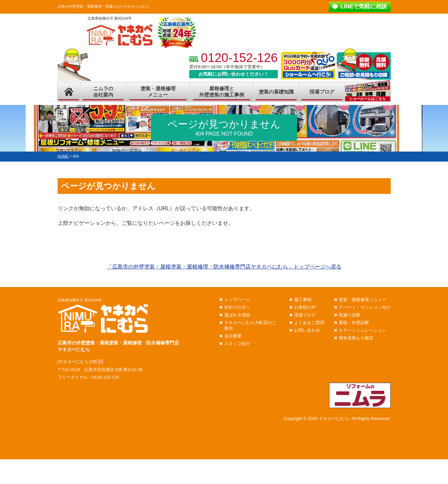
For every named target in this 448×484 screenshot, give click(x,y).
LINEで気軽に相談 (364, 6)
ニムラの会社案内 (103, 92)
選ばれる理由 (237, 315)
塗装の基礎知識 (276, 92)
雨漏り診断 (350, 315)
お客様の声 (305, 307)
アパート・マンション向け (365, 307)
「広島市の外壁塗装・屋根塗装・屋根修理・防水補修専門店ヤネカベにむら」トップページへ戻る (224, 267)
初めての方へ (237, 307)
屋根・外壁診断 (354, 323)
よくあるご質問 (309, 323)
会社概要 (233, 336)
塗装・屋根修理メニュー (158, 92)
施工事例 (303, 300)
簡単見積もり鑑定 (356, 338)
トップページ (237, 300)
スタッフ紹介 (237, 344)
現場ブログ (322, 92)
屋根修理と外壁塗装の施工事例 (222, 92)
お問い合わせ (307, 330)
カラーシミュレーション (363, 330)
